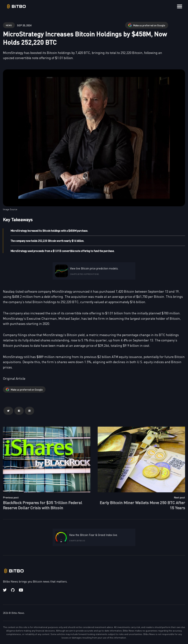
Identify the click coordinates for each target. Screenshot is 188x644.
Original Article (14, 378)
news (9, 25)
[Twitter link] (5, 590)
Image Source (10, 209)
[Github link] (13, 590)
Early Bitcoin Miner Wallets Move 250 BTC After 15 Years (142, 505)
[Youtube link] (21, 590)
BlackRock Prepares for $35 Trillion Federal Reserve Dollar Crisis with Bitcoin (43, 505)
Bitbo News (18, 613)
